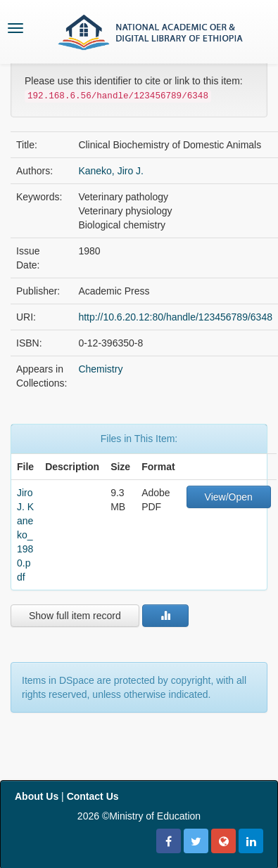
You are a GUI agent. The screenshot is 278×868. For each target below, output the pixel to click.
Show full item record (75, 616)
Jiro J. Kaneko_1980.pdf (25, 535)
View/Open (229, 497)
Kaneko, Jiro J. (111, 171)
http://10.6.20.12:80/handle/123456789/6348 (175, 317)
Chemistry (100, 369)
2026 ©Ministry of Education (139, 816)
